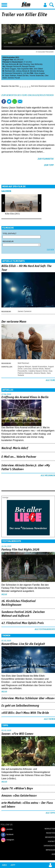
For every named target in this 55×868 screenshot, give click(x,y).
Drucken (25, 101)
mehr (4, 595)
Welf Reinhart (23, 363)
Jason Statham (10, 76)
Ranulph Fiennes (13, 66)
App (13, 865)
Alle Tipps (50, 813)
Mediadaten (50, 837)
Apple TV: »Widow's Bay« (17, 788)
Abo (4, 865)
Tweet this (9, 101)
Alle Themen (49, 719)
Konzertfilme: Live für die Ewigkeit (23, 644)
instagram (10, 840)
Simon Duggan (10, 69)
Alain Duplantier (23, 69)
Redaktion (50, 833)
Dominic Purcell (14, 78)
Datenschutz (49, 846)
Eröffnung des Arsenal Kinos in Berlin (25, 397)
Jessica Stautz (40, 373)
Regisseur (8, 241)
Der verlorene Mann (14, 322)
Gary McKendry (11, 64)
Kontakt (51, 841)
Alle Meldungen (48, 476)
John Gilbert (38, 69)
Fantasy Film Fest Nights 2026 (20, 550)
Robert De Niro (23, 76)
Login (45, 5)
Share (15, 101)
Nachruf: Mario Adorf (15, 448)
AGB (53, 854)
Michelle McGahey (37, 71)
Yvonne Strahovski (36, 76)
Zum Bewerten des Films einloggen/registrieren (27, 95)
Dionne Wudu (38, 369)
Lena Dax (27, 369)
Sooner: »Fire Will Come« (17, 734)
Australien (11, 57)
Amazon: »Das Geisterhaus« (19, 796)
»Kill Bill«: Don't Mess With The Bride (25, 713)
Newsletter (50, 829)
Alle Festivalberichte (45, 629)
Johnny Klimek (22, 71)
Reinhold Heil (10, 71)
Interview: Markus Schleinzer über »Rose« (28, 698)
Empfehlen (20, 101)
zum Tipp (49, 165)
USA (4, 57)
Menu (4, 4)
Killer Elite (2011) (12, 214)
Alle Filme (50, 380)
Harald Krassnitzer (39, 367)
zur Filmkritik (46, 159)
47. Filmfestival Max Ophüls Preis (23, 623)
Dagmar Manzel (24, 367)
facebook (10, 834)
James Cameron (24, 311)
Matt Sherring (24, 64)
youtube (9, 829)
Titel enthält (9, 234)
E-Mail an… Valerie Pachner (19, 457)
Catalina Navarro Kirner (38, 371)
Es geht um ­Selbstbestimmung (20, 706)
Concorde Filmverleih (13, 73)
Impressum (50, 850)
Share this (4, 101)
